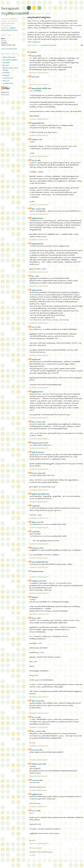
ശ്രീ (33, 597)
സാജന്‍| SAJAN (37, 581)
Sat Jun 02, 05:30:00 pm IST (38, 760)
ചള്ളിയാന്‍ (35, 794)
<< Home (32, 855)
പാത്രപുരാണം (8, 78)
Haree (33, 77)
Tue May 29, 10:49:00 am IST (39, 214)
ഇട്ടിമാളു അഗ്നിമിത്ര (39, 494)
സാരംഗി (34, 56)
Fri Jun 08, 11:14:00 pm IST (38, 806)
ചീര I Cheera (36, 701)
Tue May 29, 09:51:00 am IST (39, 135)
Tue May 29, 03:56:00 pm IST (39, 490)
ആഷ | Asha (36, 522)
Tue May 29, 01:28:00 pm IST (39, 418)
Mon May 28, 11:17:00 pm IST (39, 84)
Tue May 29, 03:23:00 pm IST (39, 469)
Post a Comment (36, 848)
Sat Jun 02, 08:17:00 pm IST (38, 776)
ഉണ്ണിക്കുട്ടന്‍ (35, 218)
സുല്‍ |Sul (35, 139)
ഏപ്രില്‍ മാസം (8, 83)
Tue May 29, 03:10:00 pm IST (39, 448)
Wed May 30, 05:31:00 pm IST (39, 713)
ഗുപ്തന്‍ (34, 506)
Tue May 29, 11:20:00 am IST (39, 272)
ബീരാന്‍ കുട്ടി (36, 452)
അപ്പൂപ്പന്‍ (6, 81)
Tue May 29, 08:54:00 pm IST (39, 577)
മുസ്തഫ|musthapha (38, 443)
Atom (50, 852)
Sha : (33, 276)
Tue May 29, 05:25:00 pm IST (39, 558)
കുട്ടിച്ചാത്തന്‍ (36, 123)
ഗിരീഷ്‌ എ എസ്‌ (37, 764)
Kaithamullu (36, 548)
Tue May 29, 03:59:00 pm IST (39, 502)
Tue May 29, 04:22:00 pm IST (39, 527)
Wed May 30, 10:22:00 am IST (39, 697)
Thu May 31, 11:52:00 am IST (39, 727)
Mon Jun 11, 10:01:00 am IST (39, 843)
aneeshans (35, 750)
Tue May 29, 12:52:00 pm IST (39, 323)
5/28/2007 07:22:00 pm (49, 45)
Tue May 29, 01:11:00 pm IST (39, 355)
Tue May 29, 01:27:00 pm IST (39, 388)
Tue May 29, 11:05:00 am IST (39, 239)
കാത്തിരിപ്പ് (6, 73)
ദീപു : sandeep (37, 209)
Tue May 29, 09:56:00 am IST (39, 156)
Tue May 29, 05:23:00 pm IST (39, 544)
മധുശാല (6, 65)
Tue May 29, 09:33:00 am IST (39, 119)
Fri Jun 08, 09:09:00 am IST (38, 790)
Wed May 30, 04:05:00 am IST (39, 593)
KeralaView (35, 780)
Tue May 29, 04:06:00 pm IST (39, 518)
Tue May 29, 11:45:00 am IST (39, 286)
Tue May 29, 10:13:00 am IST (39, 205)
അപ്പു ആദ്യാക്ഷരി (38, 562)
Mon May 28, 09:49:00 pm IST (39, 73)
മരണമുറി (6, 75)
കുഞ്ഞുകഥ (36, 42)
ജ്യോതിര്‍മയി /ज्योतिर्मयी (39, 89)
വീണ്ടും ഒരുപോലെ (9, 57)
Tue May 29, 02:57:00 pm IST (39, 439)
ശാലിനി (34, 359)
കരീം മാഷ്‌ (35, 290)
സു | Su (34, 160)
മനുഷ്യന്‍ (6, 62)
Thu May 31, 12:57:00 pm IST (39, 746)
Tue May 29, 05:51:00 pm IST (39, 567)
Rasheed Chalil (37, 473)
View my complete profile (9, 49)
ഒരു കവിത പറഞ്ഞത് (10, 60)
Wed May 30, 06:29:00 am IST (39, 614)
